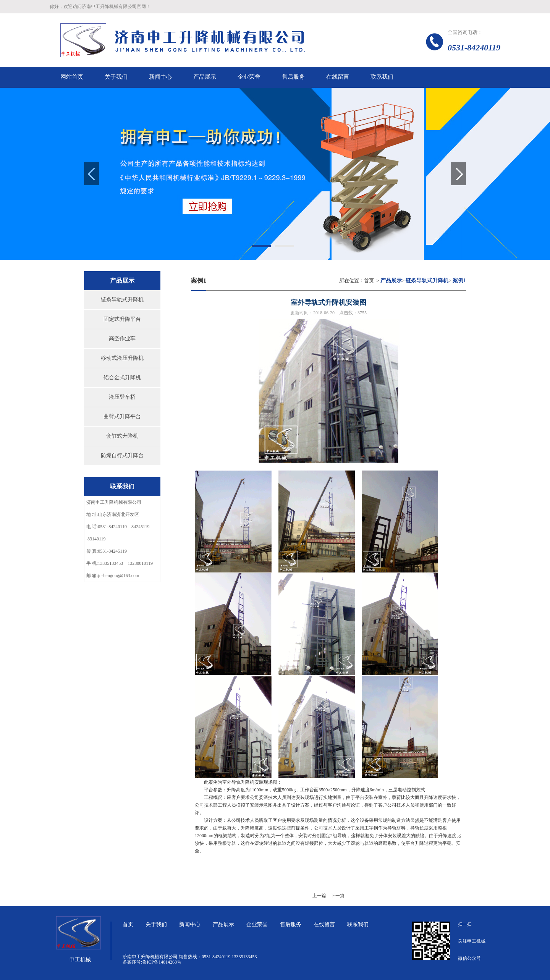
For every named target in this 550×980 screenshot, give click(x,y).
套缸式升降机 (122, 436)
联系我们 (358, 924)
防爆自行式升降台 (122, 455)
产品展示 (223, 924)
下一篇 (338, 896)
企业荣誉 (257, 924)
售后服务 (291, 924)
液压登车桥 (122, 397)
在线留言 (324, 924)
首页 (369, 281)
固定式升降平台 (122, 319)
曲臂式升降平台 (122, 416)
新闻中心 (190, 924)
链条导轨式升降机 (122, 300)
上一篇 (319, 896)
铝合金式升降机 (122, 378)
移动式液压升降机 (122, 358)
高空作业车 (122, 339)
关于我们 (156, 924)
